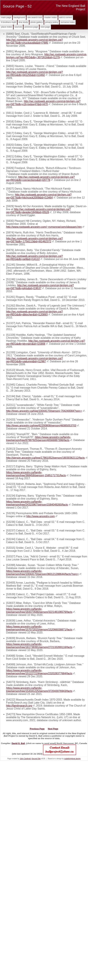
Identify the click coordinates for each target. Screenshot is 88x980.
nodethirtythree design (72, 759)
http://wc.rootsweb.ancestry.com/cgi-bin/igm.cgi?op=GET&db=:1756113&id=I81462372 (34, 240)
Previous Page (31, 27)
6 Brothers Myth (9, 22)
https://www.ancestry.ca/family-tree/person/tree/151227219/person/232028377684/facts (39, 672)
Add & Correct (66, 17)
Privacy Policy (52, 22)
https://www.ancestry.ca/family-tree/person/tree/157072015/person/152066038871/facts (39, 628)
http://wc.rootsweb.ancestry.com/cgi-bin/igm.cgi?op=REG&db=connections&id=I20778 (40, 179)
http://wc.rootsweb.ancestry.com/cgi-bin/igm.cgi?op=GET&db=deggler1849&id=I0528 (38, 211)
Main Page (6, 17)
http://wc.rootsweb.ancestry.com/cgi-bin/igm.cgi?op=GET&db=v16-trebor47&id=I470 (43, 103)
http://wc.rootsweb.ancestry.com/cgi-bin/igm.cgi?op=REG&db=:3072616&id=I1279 (47, 56)
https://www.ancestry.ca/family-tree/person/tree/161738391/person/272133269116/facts (39, 646)
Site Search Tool (35, 17)
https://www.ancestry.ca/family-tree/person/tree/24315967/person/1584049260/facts (37, 503)
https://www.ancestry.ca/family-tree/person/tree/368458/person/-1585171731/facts (36, 474)
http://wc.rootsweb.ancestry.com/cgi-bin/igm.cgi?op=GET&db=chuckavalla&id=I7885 (34, 41)
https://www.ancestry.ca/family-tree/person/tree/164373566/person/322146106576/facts (39, 610)
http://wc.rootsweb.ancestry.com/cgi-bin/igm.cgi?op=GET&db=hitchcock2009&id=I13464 (39, 196)
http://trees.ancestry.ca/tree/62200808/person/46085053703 (41, 426)
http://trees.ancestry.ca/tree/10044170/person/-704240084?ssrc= (44, 411)
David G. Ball (18, 743)
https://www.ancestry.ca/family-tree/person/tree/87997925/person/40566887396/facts (39, 439)
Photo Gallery (37, 22)
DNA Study (23, 22)
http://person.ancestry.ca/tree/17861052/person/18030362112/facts (45, 458)
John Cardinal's (26, 759)
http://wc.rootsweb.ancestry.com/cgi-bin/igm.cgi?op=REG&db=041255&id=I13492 (34, 74)
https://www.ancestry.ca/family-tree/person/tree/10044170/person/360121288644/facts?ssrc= (42, 573)
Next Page (45, 27)
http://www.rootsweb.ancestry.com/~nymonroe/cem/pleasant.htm (44, 227)
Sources (18, 27)
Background (19, 17)
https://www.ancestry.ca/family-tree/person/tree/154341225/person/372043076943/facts (39, 690)
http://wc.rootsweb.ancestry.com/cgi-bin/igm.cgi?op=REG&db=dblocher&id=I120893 (34, 313)
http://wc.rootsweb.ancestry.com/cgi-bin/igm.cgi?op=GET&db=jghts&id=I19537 (40, 287)
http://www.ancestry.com (41, 516)
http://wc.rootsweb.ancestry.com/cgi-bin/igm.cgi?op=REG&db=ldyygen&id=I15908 (46, 342)
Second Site (36, 759)
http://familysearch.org (19, 706)
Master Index (50, 17)
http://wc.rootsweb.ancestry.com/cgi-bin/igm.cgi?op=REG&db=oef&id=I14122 (34, 258)
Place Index (7, 27)
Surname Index (68, 22)
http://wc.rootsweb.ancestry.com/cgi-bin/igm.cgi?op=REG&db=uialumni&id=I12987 (34, 360)
